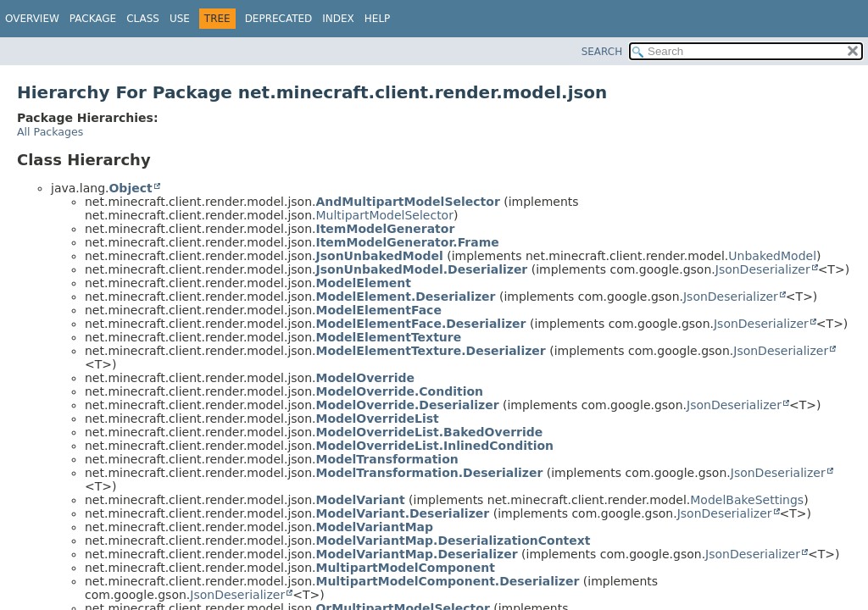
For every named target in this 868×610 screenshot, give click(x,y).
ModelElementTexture (388, 337)
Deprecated (279, 19)
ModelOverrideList (377, 419)
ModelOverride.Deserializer (407, 405)
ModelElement (363, 283)
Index (338, 19)
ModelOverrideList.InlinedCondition (434, 446)
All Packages (50, 132)
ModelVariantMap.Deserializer (416, 554)
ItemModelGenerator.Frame (407, 242)
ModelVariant (360, 500)
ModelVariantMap (374, 527)
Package (93, 19)
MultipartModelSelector (384, 215)
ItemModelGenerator (385, 229)
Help (378, 19)
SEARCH (602, 52)
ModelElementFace (378, 310)
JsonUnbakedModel (379, 256)
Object (130, 188)
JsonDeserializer (763, 269)
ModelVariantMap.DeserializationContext (453, 541)
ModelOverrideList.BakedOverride (429, 432)
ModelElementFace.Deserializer (420, 324)
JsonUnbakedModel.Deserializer (421, 269)
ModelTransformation (387, 459)
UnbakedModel (772, 256)
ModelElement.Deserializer (405, 297)
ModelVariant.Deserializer (402, 513)
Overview (32, 19)
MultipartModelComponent (405, 568)
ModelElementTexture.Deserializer (430, 351)
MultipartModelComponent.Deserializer (447, 581)
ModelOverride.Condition (399, 391)
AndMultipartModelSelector (407, 202)
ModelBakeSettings (747, 500)
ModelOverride (365, 378)
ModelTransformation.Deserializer (429, 473)
